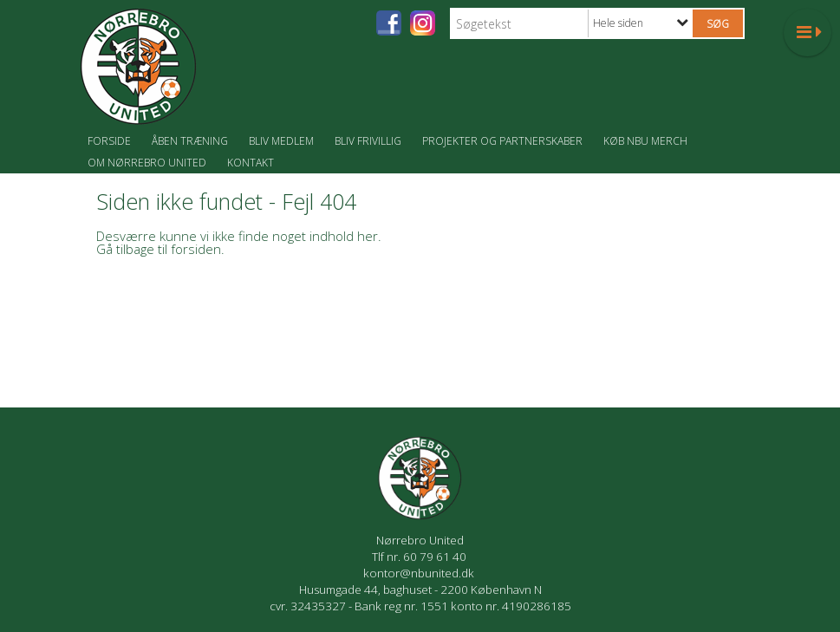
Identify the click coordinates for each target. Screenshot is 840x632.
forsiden (196, 249)
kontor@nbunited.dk (420, 573)
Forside (109, 141)
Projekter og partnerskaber (502, 141)
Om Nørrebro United (147, 163)
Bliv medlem (281, 141)
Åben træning (190, 141)
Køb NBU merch (645, 141)
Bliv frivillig (368, 141)
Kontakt (251, 163)
